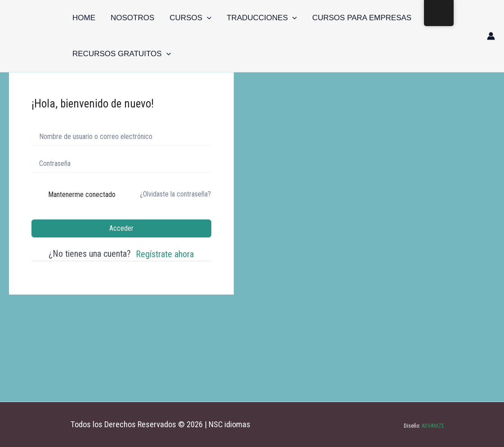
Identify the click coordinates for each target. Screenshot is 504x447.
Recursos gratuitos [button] (122, 54)
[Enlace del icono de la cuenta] (491, 36)
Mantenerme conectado (82, 194)
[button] (207, 18)
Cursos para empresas (362, 18)
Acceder (121, 228)
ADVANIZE (432, 426)
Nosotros (132, 18)
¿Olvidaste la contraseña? (175, 194)
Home (84, 18)
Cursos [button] (190, 18)
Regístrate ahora (165, 254)
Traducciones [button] (262, 18)
